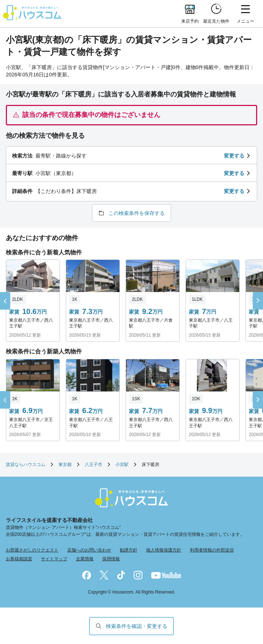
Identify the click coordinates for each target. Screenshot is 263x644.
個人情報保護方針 (164, 550)
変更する (234, 156)
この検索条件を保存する (137, 213)
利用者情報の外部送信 (212, 550)
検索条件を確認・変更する (137, 626)
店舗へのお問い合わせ (89, 550)
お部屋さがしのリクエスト (32, 550)
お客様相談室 (19, 559)
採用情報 (111, 559)
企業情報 (85, 559)
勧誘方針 (129, 550)
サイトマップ (54, 559)
